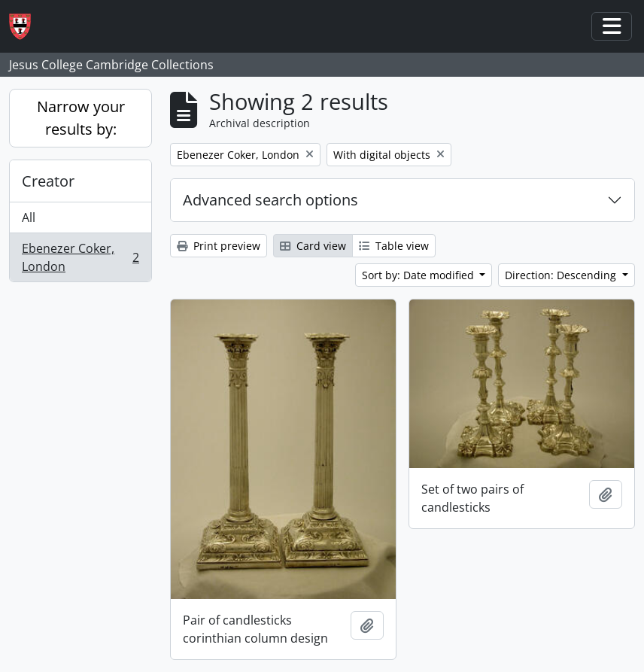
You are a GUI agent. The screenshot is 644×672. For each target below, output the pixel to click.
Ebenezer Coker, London (80, 257)
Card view (313, 246)
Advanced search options (270, 200)
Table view (394, 246)
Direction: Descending (562, 275)
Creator (48, 181)
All (29, 217)
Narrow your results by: (81, 118)
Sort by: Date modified (419, 275)
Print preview (219, 246)
